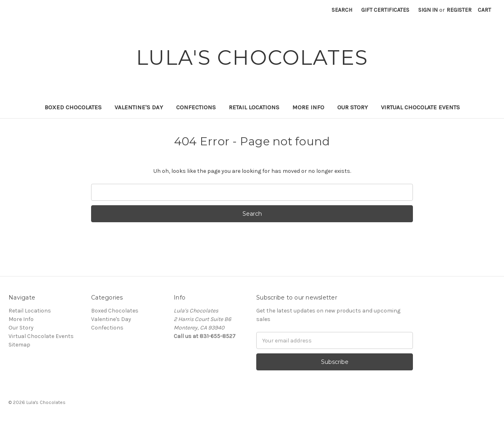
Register (459, 10)
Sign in (428, 10)
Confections (196, 107)
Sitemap (19, 345)
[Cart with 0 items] (484, 10)
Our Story (353, 107)
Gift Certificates (385, 10)
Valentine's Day (139, 107)
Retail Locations (254, 107)
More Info (308, 107)
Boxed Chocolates (73, 107)
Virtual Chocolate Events (420, 107)
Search (342, 10)
